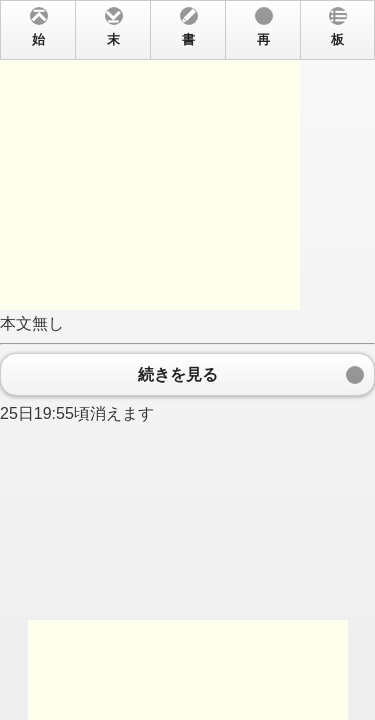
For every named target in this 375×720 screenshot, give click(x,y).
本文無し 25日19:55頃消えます (187, 360)
